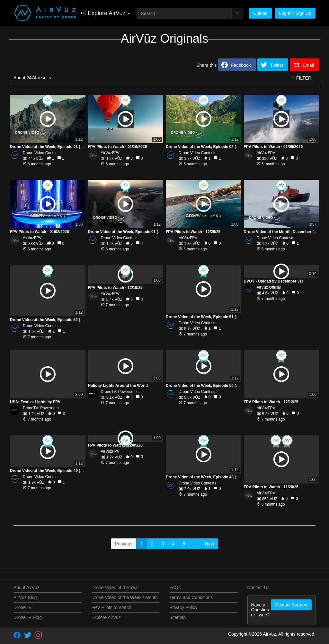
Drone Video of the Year (115, 587)
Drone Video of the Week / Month (125, 597)
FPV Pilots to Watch (111, 607)
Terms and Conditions (191, 597)
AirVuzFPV (110, 153)
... (195, 544)
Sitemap (178, 617)
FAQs (175, 587)
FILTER (301, 78)
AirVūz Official (269, 287)
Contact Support (291, 605)
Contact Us (258, 587)
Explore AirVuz (106, 617)
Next (210, 544)
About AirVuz (26, 587)
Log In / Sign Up (295, 13)
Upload (260, 13)
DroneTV (22, 607)
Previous (124, 544)
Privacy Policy (183, 607)
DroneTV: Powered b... (42, 379)
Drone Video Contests (42, 153)
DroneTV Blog (28, 617)
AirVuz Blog (25, 597)
